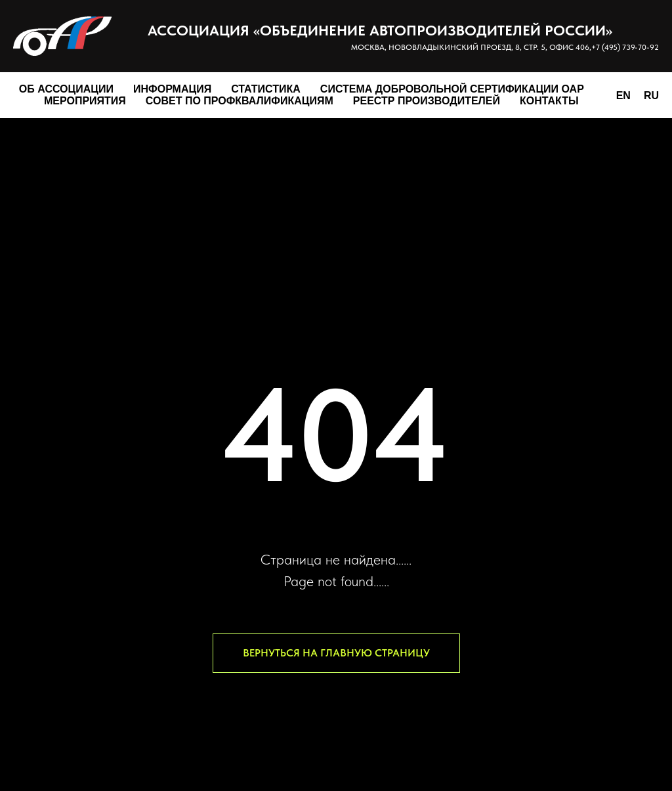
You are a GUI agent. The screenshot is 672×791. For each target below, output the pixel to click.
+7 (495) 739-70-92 (625, 47)
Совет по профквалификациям (240, 101)
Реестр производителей (427, 101)
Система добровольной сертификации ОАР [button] (452, 89)
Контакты (549, 101)
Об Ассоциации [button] (66, 89)
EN (623, 96)
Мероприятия (85, 101)
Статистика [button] (266, 89)
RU (651, 96)
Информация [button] (172, 89)
